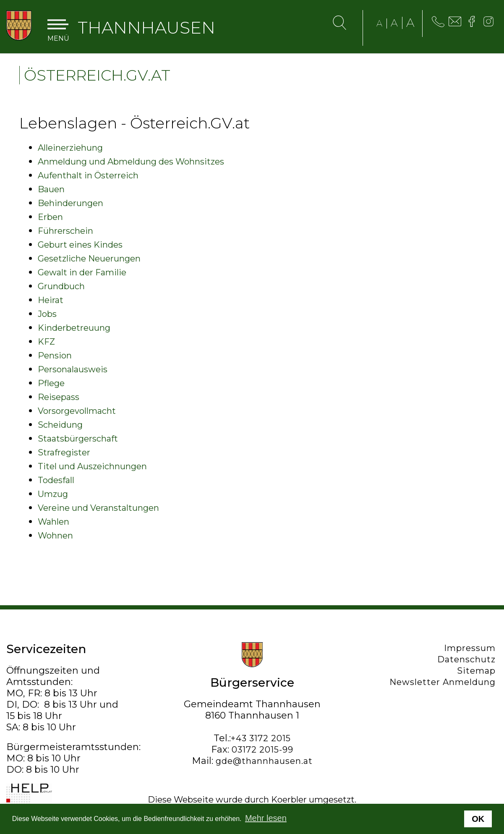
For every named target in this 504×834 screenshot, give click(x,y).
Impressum (472, 648)
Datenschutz (469, 659)
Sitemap (478, 671)
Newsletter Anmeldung (445, 682)
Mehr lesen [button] (266, 818)
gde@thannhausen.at (264, 761)
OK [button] (478, 819)
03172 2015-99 (262, 750)
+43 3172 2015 (261, 738)
